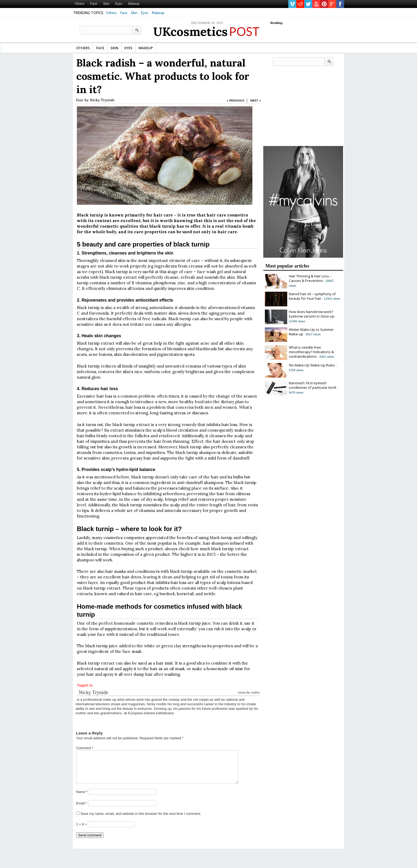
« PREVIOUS (235, 100)
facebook (340, 4)
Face (94, 4)
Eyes (119, 4)
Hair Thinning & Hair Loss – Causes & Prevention (310, 278)
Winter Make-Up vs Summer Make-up (311, 332)
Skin (106, 4)
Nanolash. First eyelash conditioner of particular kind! (312, 385)
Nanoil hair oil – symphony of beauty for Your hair (312, 296)
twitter (308, 4)
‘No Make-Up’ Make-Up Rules (312, 365)
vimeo (292, 4)
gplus (332, 4)
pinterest (324, 4)
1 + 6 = (82, 831)
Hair (80, 100)
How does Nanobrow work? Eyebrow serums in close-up (312, 314)
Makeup (134, 4)
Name (82, 798)
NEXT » (256, 100)
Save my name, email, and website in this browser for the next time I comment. (141, 820)
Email (82, 810)
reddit (300, 4)
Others (80, 4)
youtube (316, 4)
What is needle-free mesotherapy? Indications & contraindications (311, 352)
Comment (85, 748)
